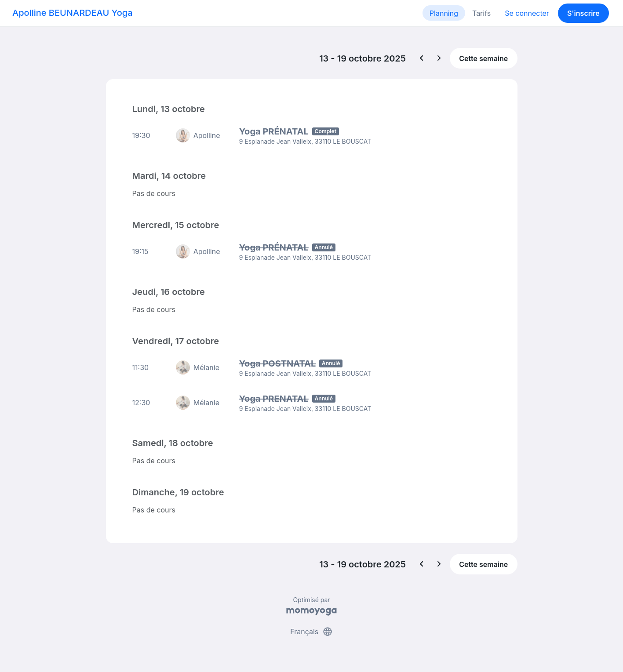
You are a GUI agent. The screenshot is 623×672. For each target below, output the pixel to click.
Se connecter (527, 13)
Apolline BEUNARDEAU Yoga (73, 13)
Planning (444, 13)
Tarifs (481, 13)
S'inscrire (583, 13)
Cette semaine (483, 58)
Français (311, 632)
